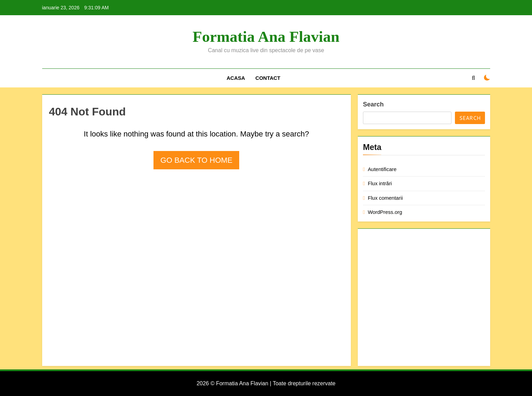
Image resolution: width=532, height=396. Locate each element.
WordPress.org (385, 212)
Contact (268, 78)
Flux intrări (380, 183)
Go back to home (196, 160)
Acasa (236, 78)
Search (373, 104)
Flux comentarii (385, 198)
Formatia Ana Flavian (266, 37)
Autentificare (382, 169)
